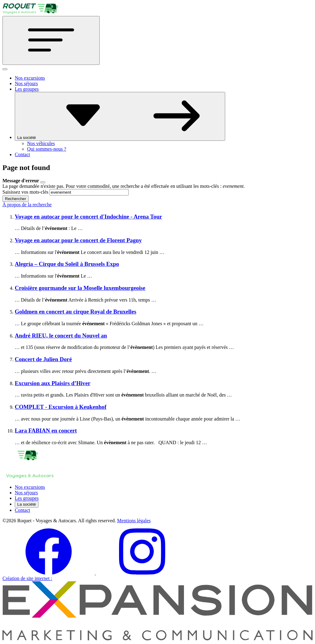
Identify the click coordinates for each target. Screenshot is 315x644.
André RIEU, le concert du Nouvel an (61, 336)
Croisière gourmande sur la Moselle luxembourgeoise (80, 288)
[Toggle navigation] (51, 40)
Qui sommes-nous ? (47, 149)
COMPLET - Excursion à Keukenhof (61, 407)
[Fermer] (5, 69)
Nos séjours (26, 83)
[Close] (43, 182)
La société (120, 116)
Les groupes (27, 89)
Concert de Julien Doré (43, 359)
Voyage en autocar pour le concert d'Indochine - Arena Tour (88, 217)
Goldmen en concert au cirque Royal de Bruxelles (76, 312)
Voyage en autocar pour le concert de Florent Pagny (78, 240)
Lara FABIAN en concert (46, 431)
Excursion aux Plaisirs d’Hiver (53, 383)
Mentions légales (134, 521)
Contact (22, 154)
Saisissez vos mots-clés (25, 192)
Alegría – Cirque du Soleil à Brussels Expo (67, 264)
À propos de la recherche (27, 205)
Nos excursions (30, 78)
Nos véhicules (41, 143)
